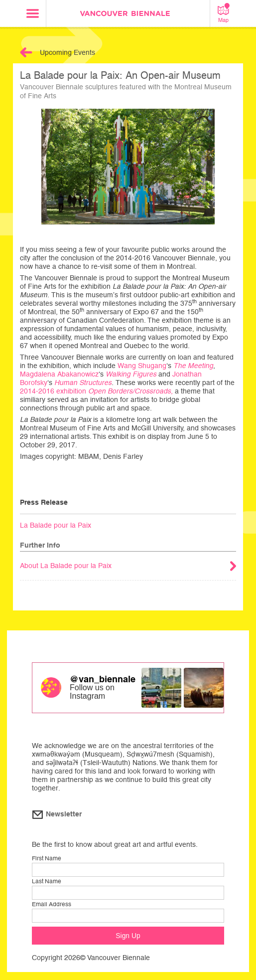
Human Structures (83, 383)
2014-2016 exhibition (97, 391)
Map (224, 13)
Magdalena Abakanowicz (59, 374)
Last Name (47, 881)
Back (26, 52)
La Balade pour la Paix (56, 525)
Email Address (52, 904)
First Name (47, 858)
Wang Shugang (142, 366)
